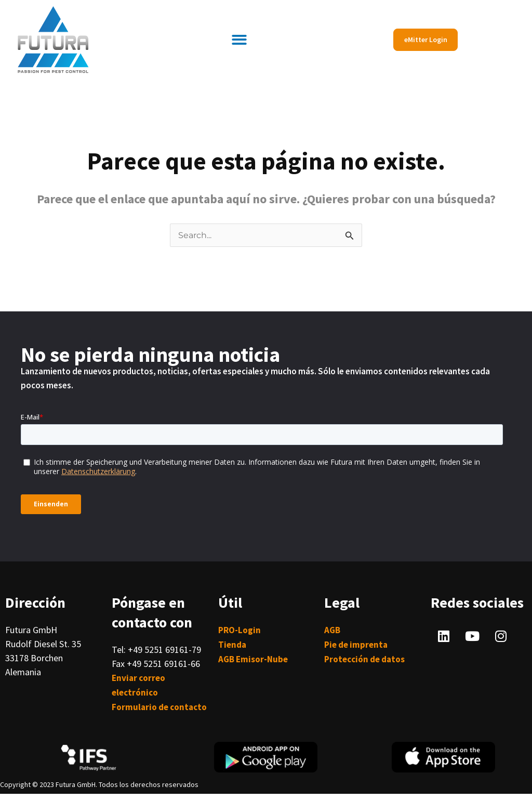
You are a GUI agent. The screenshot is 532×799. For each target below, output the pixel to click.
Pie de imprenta (356, 645)
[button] (240, 40)
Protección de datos (364, 659)
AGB (332, 630)
